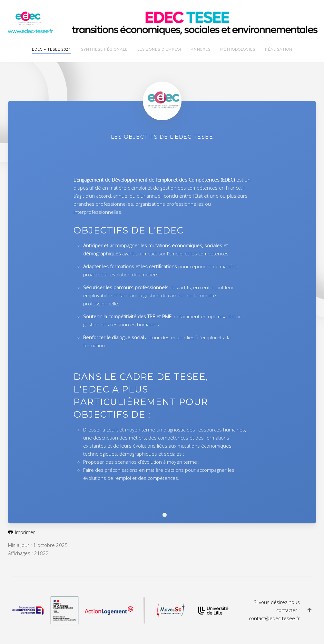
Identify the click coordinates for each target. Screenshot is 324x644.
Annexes (201, 49)
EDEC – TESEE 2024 (52, 49)
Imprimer (22, 532)
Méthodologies (238, 49)
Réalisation (279, 49)
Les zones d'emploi (159, 49)
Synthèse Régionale (104, 49)
